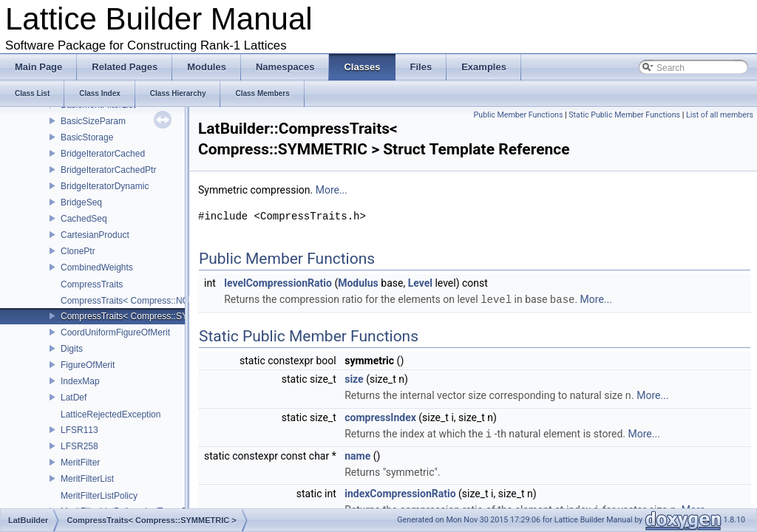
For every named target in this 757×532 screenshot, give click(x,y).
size (354, 378)
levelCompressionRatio (278, 283)
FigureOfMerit (88, 365)
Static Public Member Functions (624, 115)
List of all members (720, 115)
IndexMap (80, 381)
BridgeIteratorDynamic (105, 186)
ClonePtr (78, 251)
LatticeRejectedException (111, 415)
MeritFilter (80, 463)
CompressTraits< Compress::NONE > (135, 301)
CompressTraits (92, 284)
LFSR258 (79, 446)
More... (332, 190)
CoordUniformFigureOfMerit (115, 332)
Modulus (358, 283)
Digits (72, 349)
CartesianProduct (95, 235)
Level (420, 283)
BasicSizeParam (93, 121)
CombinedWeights (97, 267)
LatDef (74, 398)
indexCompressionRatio (400, 491)
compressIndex (380, 416)
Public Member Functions (519, 115)
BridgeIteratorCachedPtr (108, 170)
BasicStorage (87, 137)
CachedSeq (84, 219)
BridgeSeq (81, 202)
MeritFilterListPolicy (99, 496)
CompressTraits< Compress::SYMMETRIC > (149, 316)
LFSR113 (79, 430)
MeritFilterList (87, 479)
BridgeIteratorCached (103, 154)
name (357, 454)
